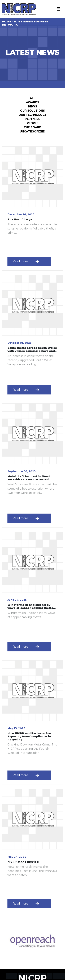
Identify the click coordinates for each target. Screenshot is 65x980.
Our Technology (33, 115)
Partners (32, 119)
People (33, 123)
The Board (32, 127)
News (33, 106)
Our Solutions (32, 111)
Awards (33, 102)
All (33, 98)
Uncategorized (32, 132)
